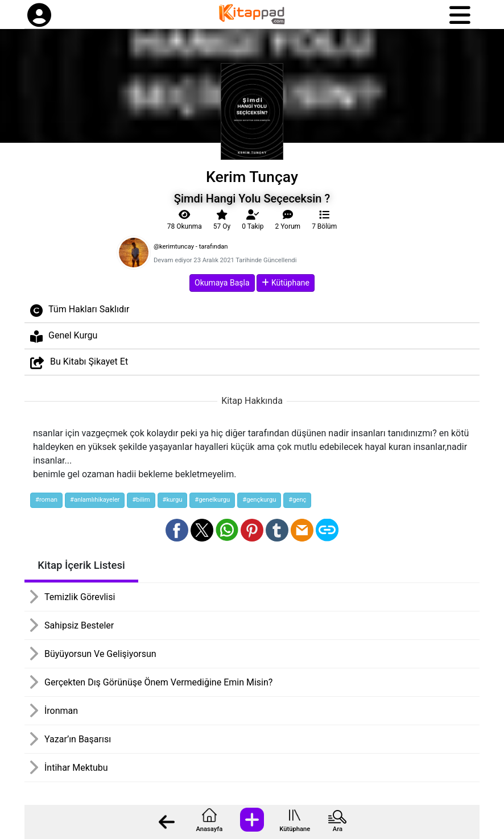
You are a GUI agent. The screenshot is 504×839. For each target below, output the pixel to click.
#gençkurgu (259, 500)
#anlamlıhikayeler (95, 500)
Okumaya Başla (222, 283)
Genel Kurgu (64, 336)
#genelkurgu (212, 500)
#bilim (141, 500)
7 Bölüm (324, 220)
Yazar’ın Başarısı (78, 739)
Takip (253, 220)
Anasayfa (209, 829)
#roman (46, 500)
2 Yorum (288, 220)
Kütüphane (295, 829)
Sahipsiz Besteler (79, 625)
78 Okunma (185, 220)
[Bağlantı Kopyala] (327, 530)
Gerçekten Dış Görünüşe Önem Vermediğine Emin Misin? (158, 682)
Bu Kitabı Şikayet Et (79, 363)
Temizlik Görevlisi (80, 597)
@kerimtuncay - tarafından (191, 247)
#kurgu (173, 500)
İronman (61, 711)
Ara (338, 829)
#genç (297, 500)
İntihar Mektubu (76, 768)
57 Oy (222, 220)
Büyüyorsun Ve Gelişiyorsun (100, 654)
